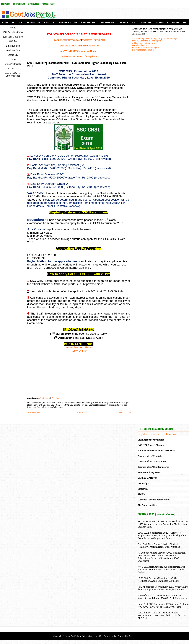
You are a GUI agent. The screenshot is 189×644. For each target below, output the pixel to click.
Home (5, 22)
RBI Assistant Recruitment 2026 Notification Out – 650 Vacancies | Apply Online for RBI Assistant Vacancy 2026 (163, 524)
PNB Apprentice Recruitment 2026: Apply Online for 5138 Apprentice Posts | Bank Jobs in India (163, 588)
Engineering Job (68, 22)
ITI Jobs (13, 41)
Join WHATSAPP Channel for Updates (79, 51)
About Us (13, 69)
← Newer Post (34, 413)
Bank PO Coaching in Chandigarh (147, 41)
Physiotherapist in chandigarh (145, 48)
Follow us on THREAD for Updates (79, 57)
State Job (146, 22)
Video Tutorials (13, 64)
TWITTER (87, 40)
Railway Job (33, 22)
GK (185, 22)
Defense (123, 22)
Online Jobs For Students (151, 440)
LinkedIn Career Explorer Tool (13, 74)
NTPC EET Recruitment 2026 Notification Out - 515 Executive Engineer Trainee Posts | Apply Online (162, 570)
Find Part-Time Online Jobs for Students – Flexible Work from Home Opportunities (159, 546)
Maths (176, 22)
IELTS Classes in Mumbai (143, 50)
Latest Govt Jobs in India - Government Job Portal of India (90, 636)
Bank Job (49, 22)
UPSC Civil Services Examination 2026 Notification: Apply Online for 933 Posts (158, 580)
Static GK (13, 55)
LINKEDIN (99, 40)
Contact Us (6, 4)
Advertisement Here (79, 347)
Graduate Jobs (13, 50)
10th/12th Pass (19, 4)
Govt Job (17, 22)
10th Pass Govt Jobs (13, 32)
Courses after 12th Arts (150, 456)
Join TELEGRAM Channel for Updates (79, 46)
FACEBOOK (60, 40)
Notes (13, 59)
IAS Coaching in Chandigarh (144, 43)
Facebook (56, 398)
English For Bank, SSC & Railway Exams (158, 434)
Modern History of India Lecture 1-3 (156, 451)
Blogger (132, 636)
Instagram (45, 398)
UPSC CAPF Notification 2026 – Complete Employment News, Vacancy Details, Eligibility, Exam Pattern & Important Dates (162, 536)
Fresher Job (88, 22)
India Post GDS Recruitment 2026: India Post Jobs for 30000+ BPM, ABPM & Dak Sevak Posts (163, 605)
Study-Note (162, 22)
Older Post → (125, 413)
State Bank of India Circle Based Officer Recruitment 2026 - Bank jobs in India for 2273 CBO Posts (162, 615)
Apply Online (79, 351)
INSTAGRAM (74, 40)
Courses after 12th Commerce (153, 467)
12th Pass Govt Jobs (13, 37)
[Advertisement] (79, 374)
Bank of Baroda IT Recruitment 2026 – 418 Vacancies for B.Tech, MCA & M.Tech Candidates (162, 597)
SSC (134, 22)
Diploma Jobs (33, 4)
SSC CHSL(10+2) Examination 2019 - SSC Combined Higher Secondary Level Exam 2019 (77, 64)
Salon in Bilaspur (139, 45)
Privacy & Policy (48, 4)
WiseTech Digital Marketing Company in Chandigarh (155, 39)
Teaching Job (107, 22)
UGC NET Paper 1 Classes (151, 445)
